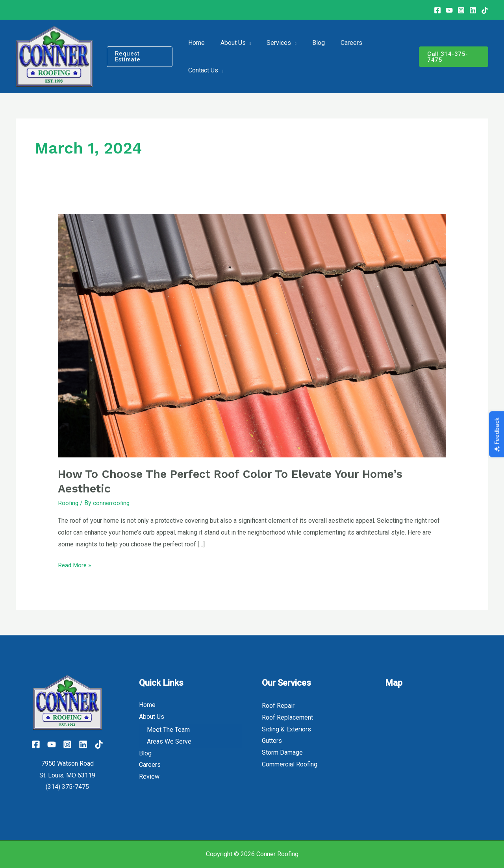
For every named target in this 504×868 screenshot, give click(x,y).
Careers (150, 765)
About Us (152, 717)
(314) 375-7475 (67, 787)
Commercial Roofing (290, 764)
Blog (145, 753)
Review (149, 776)
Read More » (75, 564)
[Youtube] (449, 10)
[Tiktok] (104, 744)
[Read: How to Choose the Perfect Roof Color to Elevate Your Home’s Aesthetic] (252, 335)
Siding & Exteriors (286, 729)
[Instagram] (461, 10)
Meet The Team (168, 730)
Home (147, 705)
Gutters (272, 741)
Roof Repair (278, 706)
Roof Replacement (287, 717)
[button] (144, 56)
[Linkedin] (473, 10)
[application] (250, 57)
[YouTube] (49, 744)
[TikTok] (485, 10)
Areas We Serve (169, 741)
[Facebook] (437, 10)
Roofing (69, 503)
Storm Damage (282, 752)
